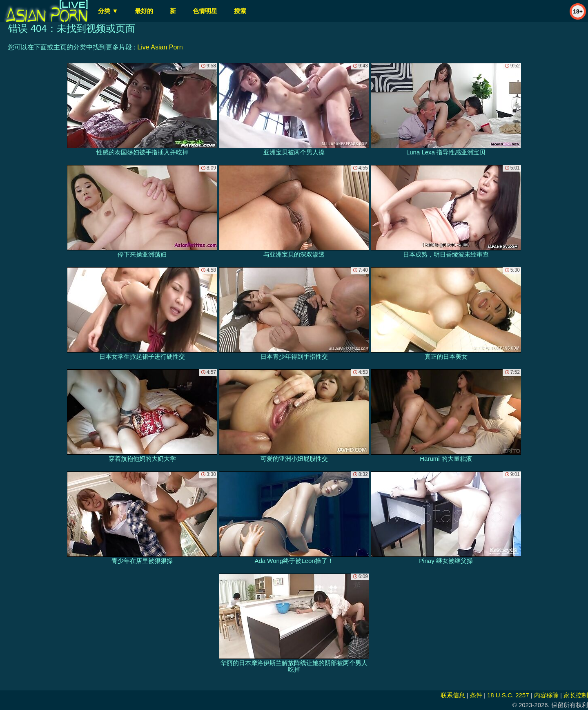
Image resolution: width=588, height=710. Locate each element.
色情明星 (205, 11)
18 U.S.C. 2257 (508, 695)
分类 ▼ (108, 11)
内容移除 (546, 695)
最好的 (144, 11)
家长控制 (576, 695)
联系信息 (453, 695)
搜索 (240, 11)
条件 (476, 695)
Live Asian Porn (160, 47)
